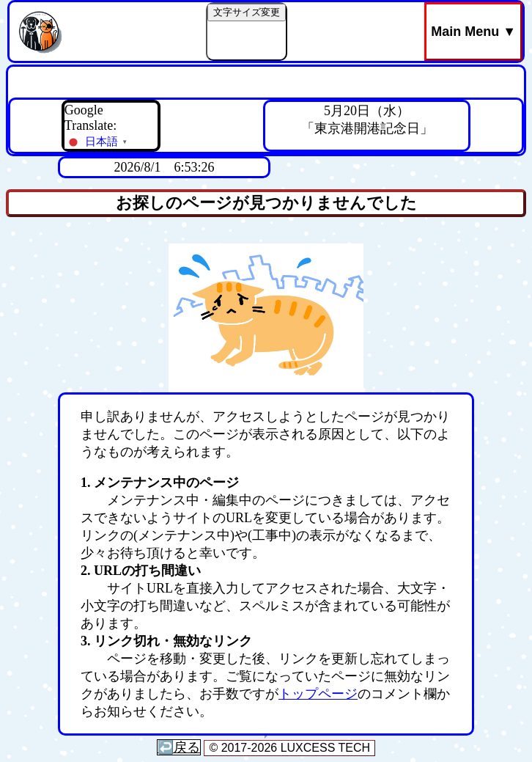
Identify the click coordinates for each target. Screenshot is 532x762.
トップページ (318, 694)
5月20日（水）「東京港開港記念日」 (367, 120)
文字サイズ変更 (247, 12)
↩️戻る (179, 747)
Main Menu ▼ (473, 32)
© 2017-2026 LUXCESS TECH (289, 748)
